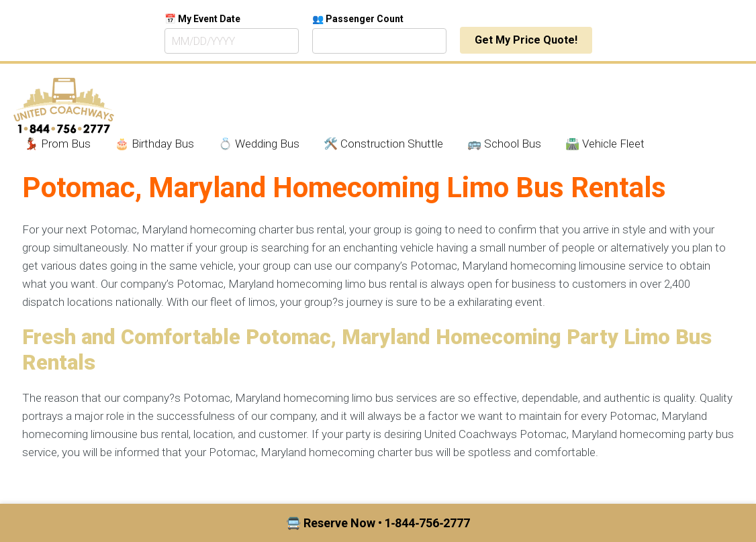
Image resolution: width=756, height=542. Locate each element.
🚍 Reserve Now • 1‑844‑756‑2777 (378, 523)
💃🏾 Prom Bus (57, 144)
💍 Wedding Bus (259, 144)
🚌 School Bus (504, 144)
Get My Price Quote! (526, 40)
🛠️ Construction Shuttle (383, 144)
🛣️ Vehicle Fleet (605, 144)
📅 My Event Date (202, 19)
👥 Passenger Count (358, 19)
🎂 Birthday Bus (154, 144)
